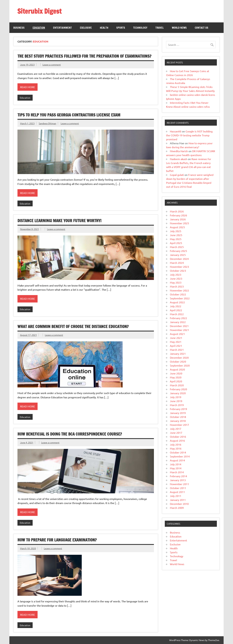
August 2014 (177, 460)
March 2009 (177, 508)
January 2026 (178, 219)
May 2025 (176, 239)
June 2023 (176, 278)
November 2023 (179, 267)
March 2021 (177, 350)
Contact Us (202, 28)
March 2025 (177, 247)
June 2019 (176, 401)
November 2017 (179, 425)
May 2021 (176, 342)
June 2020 (176, 373)
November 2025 (179, 223)
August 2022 (177, 302)
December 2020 (179, 357)
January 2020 (178, 393)
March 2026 (177, 211)
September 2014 (180, 456)
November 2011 (179, 484)
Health (104, 28)
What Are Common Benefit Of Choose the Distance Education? (73, 327)
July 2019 (176, 397)
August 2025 (177, 227)
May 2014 (176, 468)
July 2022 (176, 306)
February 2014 (178, 476)
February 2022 (178, 318)
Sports (121, 28)
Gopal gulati (177, 175)
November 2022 (179, 290)
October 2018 (178, 417)
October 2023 (178, 271)
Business (19, 28)
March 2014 (177, 472)
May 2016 (176, 448)
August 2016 (177, 440)
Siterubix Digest (39, 11)
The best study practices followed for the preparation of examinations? (84, 56)
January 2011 (178, 500)
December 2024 (179, 259)
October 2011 (178, 488)
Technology (140, 28)
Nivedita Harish (179, 151)
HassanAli (176, 131)
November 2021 (179, 330)
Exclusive (86, 28)
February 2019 (178, 409)
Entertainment (62, 28)
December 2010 (179, 504)
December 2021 (179, 326)
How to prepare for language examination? (57, 540)
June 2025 (176, 235)
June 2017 (176, 433)
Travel (160, 28)
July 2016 (176, 444)
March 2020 (177, 385)
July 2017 (176, 429)
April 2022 (176, 310)
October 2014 (178, 452)
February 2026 (178, 215)
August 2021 (177, 334)
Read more (28, 87)
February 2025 (178, 251)
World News (179, 28)
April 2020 (176, 381)
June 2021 (176, 338)
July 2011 (176, 496)
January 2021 (178, 354)
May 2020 (176, 377)
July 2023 (176, 274)
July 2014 (176, 464)
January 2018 (178, 421)
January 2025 (178, 255)
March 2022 (177, 314)
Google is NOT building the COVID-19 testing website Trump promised (189, 135)
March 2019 (177, 405)
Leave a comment (52, 65)
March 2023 (177, 286)
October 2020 (178, 361)
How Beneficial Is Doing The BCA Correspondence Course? (70, 434)
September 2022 (180, 298)
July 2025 (176, 231)
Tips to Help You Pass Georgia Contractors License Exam (69, 115)
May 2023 (176, 282)
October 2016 (178, 437)
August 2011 (177, 492)
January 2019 (178, 413)
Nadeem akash (179, 159)
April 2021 (176, 346)
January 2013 (178, 480)
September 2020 (180, 365)
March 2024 (177, 263)
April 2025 (176, 243)
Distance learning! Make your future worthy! (59, 221)
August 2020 (177, 369)
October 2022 (178, 294)
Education (39, 28)
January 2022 (178, 322)
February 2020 (178, 389)
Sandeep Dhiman (47, 123)
